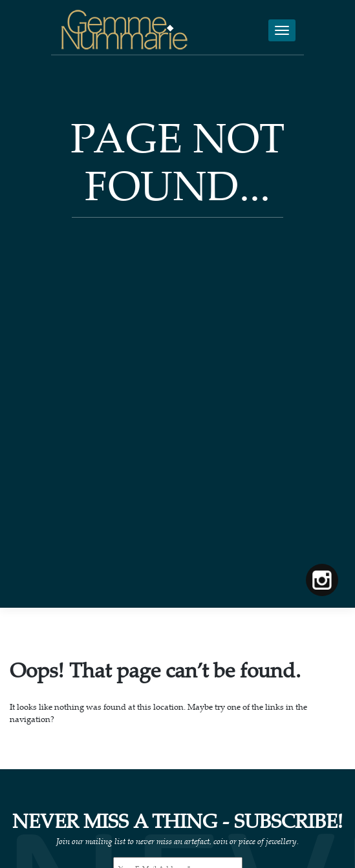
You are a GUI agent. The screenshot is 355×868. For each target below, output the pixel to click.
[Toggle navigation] (282, 30)
